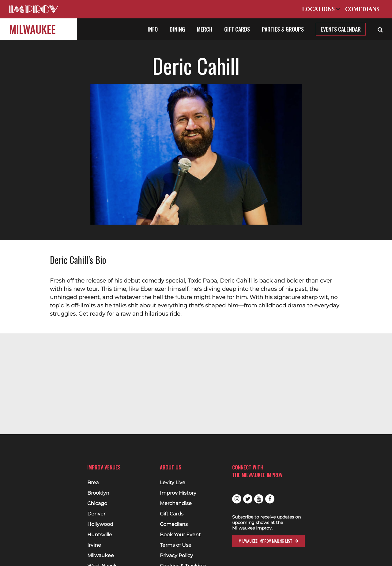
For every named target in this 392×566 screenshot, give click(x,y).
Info (153, 29)
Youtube (259, 499)
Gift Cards (237, 29)
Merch (205, 29)
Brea (93, 483)
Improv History (178, 493)
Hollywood (100, 524)
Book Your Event (180, 535)
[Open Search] (380, 29)
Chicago (97, 503)
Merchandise (176, 503)
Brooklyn (98, 493)
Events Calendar (341, 29)
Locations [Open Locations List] (321, 9)
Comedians (362, 9)
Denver (96, 514)
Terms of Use (176, 545)
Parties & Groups (283, 29)
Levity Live (173, 483)
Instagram (237, 499)
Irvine (94, 545)
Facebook (270, 499)
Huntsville (100, 535)
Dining (177, 29)
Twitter (248, 499)
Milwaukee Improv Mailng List (265, 541)
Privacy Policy (176, 556)
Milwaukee (32, 29)
